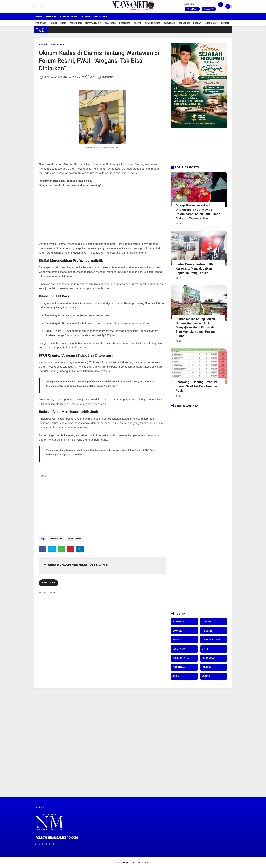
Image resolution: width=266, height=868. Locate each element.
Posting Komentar (47, 591)
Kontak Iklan (68, 17)
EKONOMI (178, 631)
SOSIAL (176, 676)
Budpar (197, 23)
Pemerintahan (153, 23)
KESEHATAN (179, 649)
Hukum (53, 23)
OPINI (205, 649)
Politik (138, 23)
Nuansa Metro (142, 863)
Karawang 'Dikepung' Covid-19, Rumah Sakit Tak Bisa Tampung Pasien (197, 386)
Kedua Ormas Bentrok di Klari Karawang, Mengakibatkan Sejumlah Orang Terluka (196, 268)
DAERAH (206, 622)
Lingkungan (211, 23)
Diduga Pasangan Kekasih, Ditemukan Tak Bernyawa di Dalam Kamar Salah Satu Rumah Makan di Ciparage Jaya (198, 212)
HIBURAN (207, 631)
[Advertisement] (102, 215)
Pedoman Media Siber (94, 17)
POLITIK (206, 667)
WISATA (206, 676)
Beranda (44, 45)
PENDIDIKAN (209, 658)
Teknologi (184, 23)
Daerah (225, 23)
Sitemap (192, 9)
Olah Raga (110, 23)
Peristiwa (41, 23)
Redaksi (209, 9)
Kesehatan (125, 23)
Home (39, 17)
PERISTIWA (57, 45)
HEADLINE (57, 538)
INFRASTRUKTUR (211, 640)
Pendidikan (76, 23)
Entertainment (93, 23)
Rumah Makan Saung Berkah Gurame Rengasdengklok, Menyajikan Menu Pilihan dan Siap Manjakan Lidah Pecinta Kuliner (196, 327)
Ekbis (63, 23)
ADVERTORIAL (180, 622)
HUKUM (177, 640)
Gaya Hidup (170, 23)
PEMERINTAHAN (181, 658)
